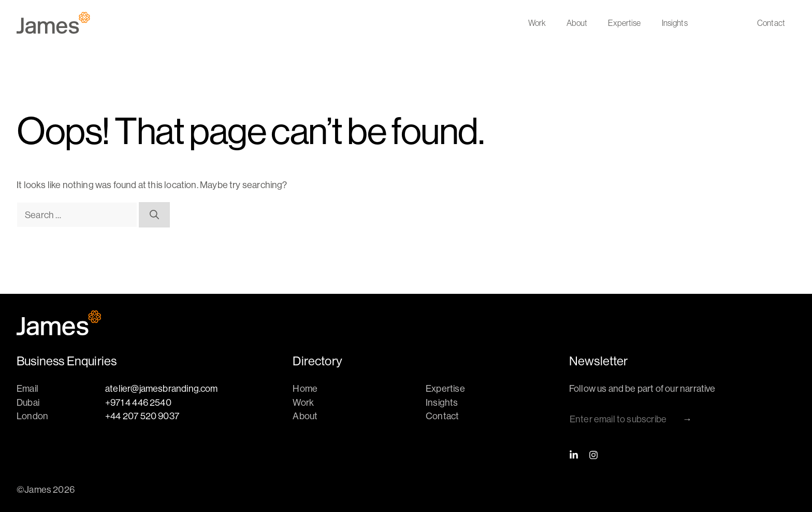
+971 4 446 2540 (138, 402)
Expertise (624, 23)
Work (537, 23)
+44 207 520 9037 (142, 416)
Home (305, 388)
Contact (771, 23)
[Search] (154, 215)
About (577, 23)
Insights (675, 23)
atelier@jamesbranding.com (162, 388)
